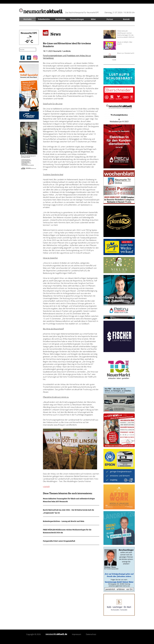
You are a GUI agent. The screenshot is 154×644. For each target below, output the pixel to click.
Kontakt (126, 19)
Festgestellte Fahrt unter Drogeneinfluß (59, 541)
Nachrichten (60, 19)
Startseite (27, 19)
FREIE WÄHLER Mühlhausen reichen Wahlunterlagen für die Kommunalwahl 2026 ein (126, 34)
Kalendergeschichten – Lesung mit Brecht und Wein (64, 521)
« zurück (46, 486)
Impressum (77, 634)
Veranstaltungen (77, 19)
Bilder (93, 19)
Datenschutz (91, 634)
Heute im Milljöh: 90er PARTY (125, 43)
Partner (110, 19)
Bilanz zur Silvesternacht (126, 53)
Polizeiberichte (44, 19)
